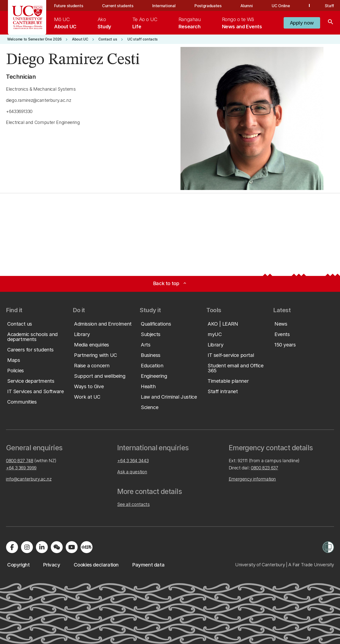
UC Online (281, 6)
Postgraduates (208, 6)
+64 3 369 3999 (21, 468)
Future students (69, 6)
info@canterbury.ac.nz (29, 479)
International (164, 6)
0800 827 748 (20, 461)
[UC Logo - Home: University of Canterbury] (27, 17)
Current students (118, 6)
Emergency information (252, 479)
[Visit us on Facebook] (12, 547)
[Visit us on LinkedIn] (42, 547)
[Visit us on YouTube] (72, 547)
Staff (329, 6)
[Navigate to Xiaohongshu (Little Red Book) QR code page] (86, 547)
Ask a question (132, 472)
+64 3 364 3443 (133, 461)
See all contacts (133, 504)
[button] (302, 23)
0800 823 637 (264, 468)
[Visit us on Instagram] (27, 547)
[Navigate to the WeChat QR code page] (57, 547)
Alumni (246, 6)
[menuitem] (65, 23)
